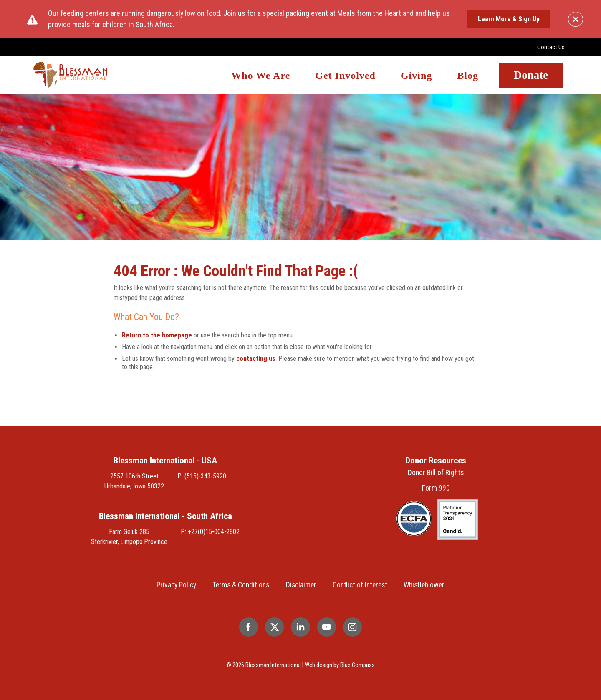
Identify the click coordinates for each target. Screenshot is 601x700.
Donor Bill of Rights (436, 473)
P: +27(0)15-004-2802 (210, 532)
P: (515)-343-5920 (202, 476)
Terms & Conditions (241, 585)
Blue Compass (357, 665)
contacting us (256, 359)
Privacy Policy (176, 585)
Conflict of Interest (360, 585)
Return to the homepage (157, 335)
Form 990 (436, 488)
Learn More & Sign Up (509, 19)
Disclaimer (301, 585)
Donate (531, 75)
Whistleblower (424, 585)
